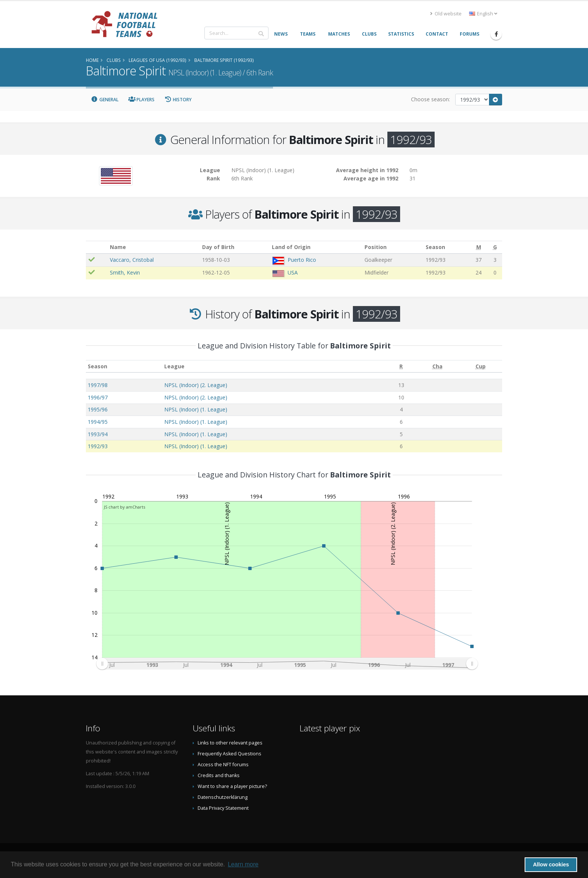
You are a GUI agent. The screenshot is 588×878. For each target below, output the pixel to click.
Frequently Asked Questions (229, 754)
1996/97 (98, 397)
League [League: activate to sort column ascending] (174, 366)
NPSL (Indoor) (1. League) (196, 409)
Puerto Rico (302, 260)
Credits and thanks (219, 775)
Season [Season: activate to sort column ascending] (97, 366)
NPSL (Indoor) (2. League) (196, 385)
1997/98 (98, 385)
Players (142, 100)
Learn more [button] (243, 864)
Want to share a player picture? (232, 786)
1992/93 (98, 446)
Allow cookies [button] (551, 864)
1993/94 (98, 434)
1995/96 (98, 409)
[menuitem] (287, 664)
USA (293, 272)
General (105, 100)
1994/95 (98, 422)
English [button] (483, 14)
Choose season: (430, 99)
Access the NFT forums (223, 765)
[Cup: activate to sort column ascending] (481, 366)
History (178, 100)
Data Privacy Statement (223, 808)
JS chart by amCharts (124, 507)
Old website (446, 14)
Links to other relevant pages (230, 743)
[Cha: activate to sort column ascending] (437, 366)
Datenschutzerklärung (223, 797)
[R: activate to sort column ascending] (401, 366)
